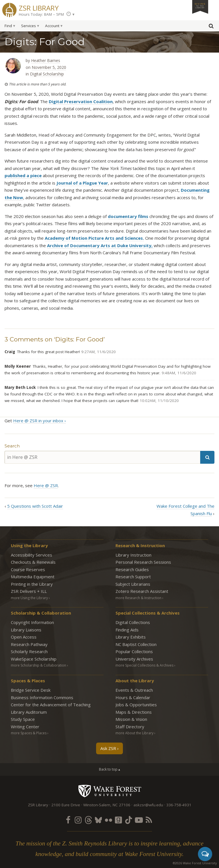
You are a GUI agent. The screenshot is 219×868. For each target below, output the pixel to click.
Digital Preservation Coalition (81, 101)
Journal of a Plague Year (82, 183)
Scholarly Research (29, 651)
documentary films (128, 216)
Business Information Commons (42, 697)
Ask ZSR (108, 748)
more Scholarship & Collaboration (38, 665)
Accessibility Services (32, 555)
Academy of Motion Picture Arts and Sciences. (94, 238)
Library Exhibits (131, 637)
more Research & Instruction (138, 598)
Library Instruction (133, 555)
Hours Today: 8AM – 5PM (41, 14)
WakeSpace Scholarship (34, 659)
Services (29, 26)
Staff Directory (130, 727)
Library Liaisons (26, 630)
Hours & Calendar (133, 697)
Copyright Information (32, 622)
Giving (200, 5)
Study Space (23, 719)
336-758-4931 (179, 805)
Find (8, 26)
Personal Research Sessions (143, 562)
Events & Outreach (134, 690)
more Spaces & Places (29, 733)
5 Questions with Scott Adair (35, 506)
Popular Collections (134, 651)
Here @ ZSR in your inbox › (39, 421)
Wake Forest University (110, 791)
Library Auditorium (29, 712)
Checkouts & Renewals (33, 562)
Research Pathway (29, 644)
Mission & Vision (131, 719)
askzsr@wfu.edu (148, 805)
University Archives (134, 659)
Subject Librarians (133, 584)
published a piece (23, 175)
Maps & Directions (134, 712)
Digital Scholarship (47, 74)
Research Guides (132, 569)
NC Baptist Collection (136, 644)
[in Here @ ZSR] (102, 457)
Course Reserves (28, 569)
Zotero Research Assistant (142, 591)
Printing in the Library (32, 584)
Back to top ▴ (109, 769)
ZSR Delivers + (29, 591)
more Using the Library (29, 598)
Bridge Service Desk (31, 690)
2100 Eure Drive (66, 805)
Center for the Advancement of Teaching (51, 705)
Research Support (133, 577)
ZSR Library (39, 7)
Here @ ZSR (46, 485)
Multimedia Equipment (33, 577)
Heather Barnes (46, 60)
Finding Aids (127, 630)
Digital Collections (133, 622)
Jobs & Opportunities (136, 705)
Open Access (24, 637)
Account (52, 26)
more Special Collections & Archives (144, 665)
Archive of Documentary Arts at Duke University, (100, 245)
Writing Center (25, 727)
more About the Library (134, 733)
